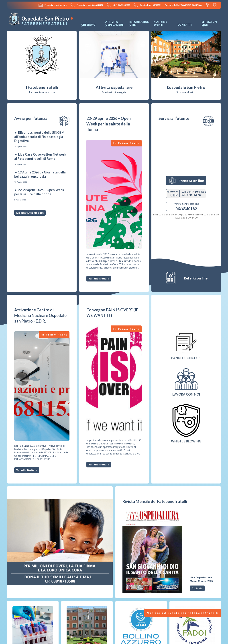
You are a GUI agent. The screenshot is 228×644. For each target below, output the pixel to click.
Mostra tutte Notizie (30, 213)
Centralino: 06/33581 (148, 5)
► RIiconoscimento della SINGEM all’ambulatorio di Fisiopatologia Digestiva (39, 136)
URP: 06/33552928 (119, 5)
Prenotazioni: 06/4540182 (88, 5)
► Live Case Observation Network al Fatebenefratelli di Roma (40, 156)
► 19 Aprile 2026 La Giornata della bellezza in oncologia (40, 174)
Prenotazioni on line (54, 5)
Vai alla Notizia (99, 278)
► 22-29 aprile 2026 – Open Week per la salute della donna (39, 192)
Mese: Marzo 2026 (201, 579)
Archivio (197, 588)
